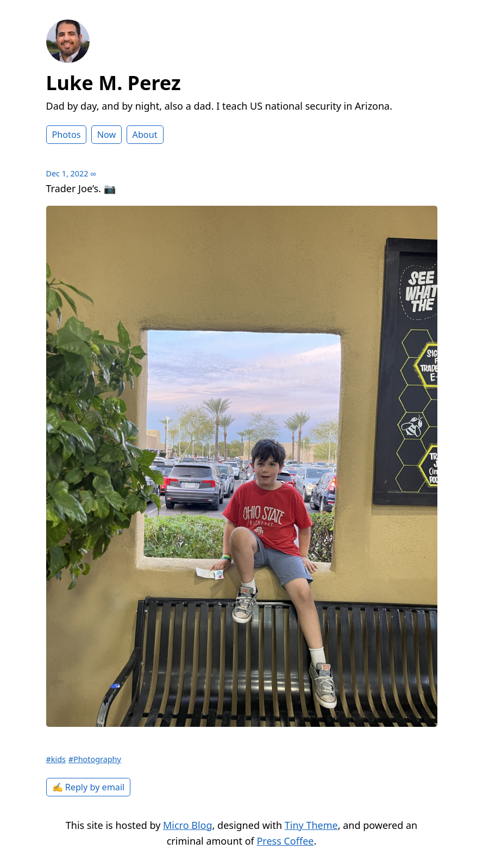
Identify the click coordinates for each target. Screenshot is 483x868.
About (145, 135)
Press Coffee (285, 841)
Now (107, 135)
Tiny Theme (311, 825)
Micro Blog (188, 825)
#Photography (95, 759)
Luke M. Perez (114, 83)
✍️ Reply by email (89, 787)
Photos (67, 135)
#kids (56, 759)
